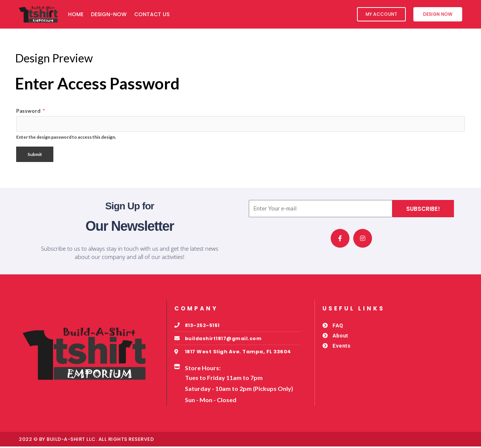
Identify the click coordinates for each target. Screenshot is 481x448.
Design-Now (109, 14)
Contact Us (152, 14)
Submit (35, 155)
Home (76, 14)
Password (30, 111)
